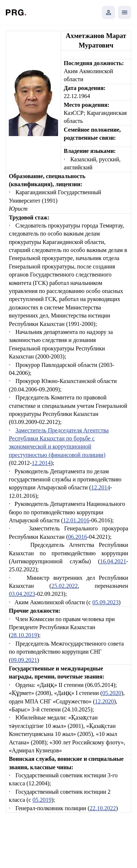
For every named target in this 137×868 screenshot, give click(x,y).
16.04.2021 (113, 561)
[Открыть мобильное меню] (125, 12)
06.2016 (77, 537)
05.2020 (112, 693)
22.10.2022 (103, 808)
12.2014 (41, 463)
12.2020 (104, 701)
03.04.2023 (22, 594)
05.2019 (42, 800)
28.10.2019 (24, 635)
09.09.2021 (24, 660)
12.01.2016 (76, 520)
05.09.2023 (106, 602)
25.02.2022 (65, 586)
